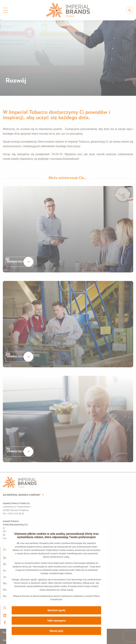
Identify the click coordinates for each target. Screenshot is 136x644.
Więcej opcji (57, 631)
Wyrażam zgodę (57, 610)
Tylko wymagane (57, 620)
